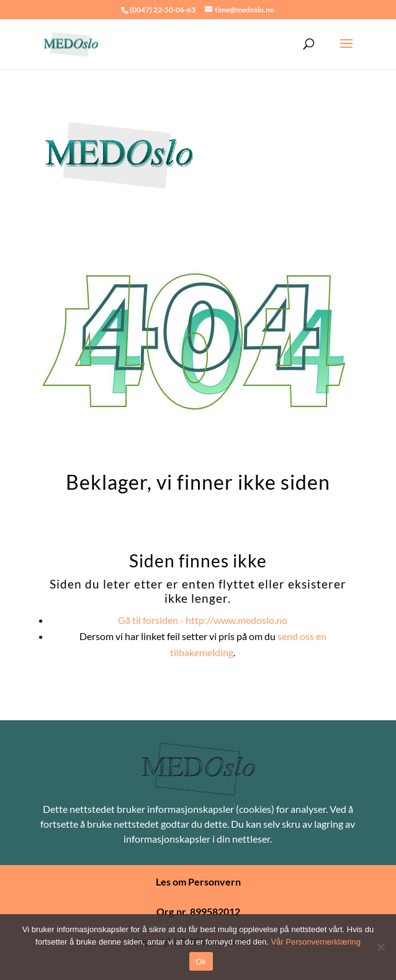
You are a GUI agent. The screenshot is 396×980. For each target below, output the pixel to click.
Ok (201, 962)
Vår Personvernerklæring (316, 942)
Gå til (203, 620)
